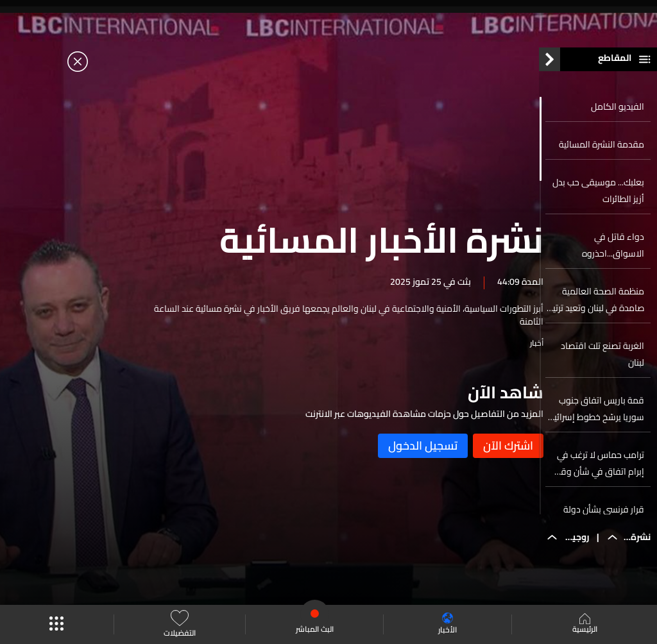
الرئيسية (585, 625)
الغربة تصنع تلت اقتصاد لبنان (602, 361)
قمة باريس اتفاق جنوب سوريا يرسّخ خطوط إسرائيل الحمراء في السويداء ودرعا (596, 416)
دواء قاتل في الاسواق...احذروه (613, 252)
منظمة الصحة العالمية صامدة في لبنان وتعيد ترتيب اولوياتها (595, 307)
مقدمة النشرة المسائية (602, 151)
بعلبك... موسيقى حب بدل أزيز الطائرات (598, 198)
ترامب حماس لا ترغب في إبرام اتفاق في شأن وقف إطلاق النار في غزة (598, 470)
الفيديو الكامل (618, 114)
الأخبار (448, 624)
